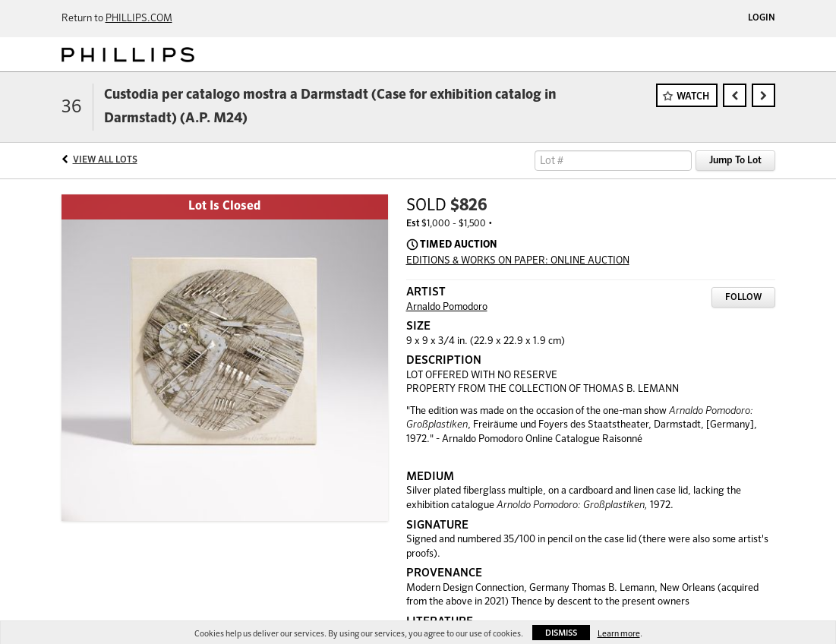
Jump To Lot (735, 161)
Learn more (619, 634)
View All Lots (105, 160)
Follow (743, 298)
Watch (693, 97)
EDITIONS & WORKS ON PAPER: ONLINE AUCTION (518, 261)
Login (762, 18)
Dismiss (561, 633)
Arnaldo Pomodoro (447, 307)
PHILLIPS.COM (139, 19)
